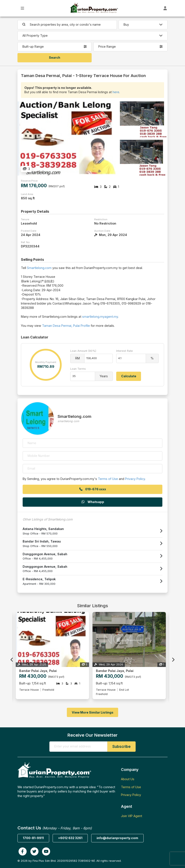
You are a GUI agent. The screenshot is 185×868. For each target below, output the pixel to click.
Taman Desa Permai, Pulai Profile (66, 326)
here (116, 92)
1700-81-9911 (33, 838)
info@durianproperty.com (117, 838)
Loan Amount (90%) (83, 351)
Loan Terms (78, 369)
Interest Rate (125, 351)
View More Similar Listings (93, 712)
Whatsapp (92, 502)
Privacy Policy (135, 479)
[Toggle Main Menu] (23, 8)
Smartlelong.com (39, 268)
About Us (128, 779)
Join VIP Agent (132, 816)
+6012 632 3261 (70, 838)
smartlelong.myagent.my (100, 317)
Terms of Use (108, 479)
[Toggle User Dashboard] (165, 8)
